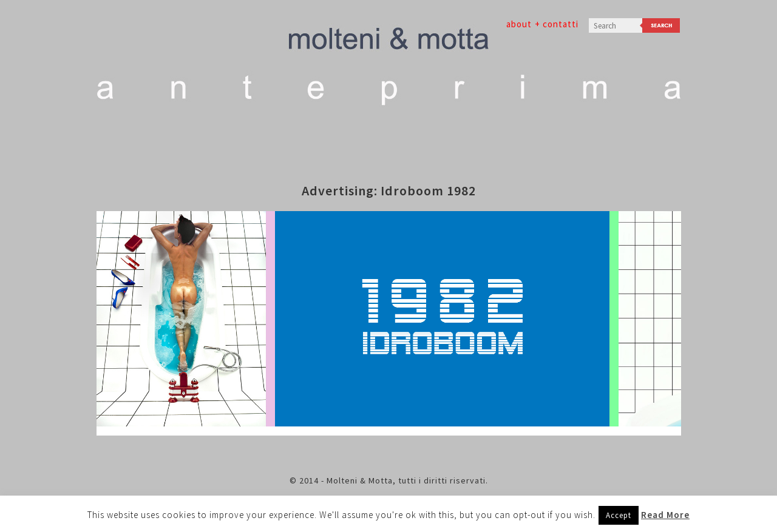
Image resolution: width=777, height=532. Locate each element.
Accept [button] (619, 515)
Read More (665, 515)
